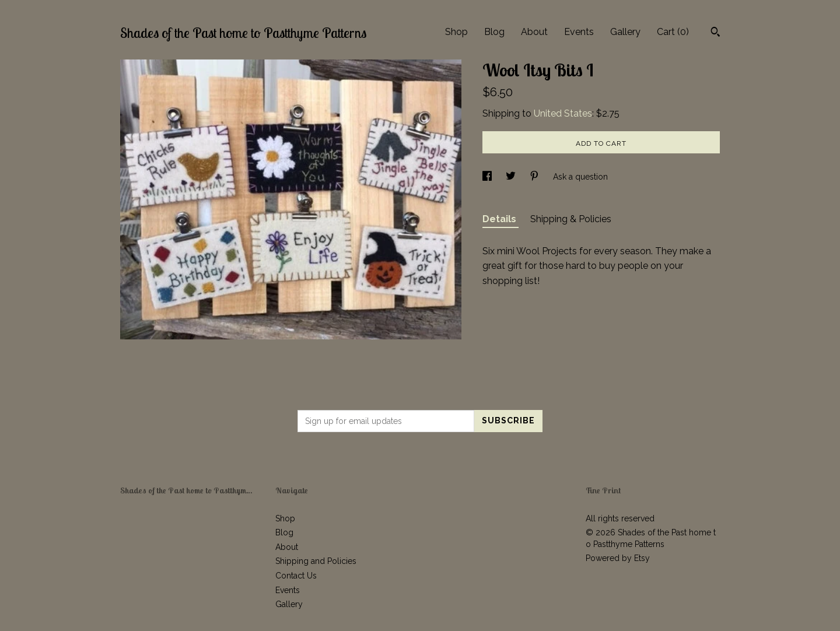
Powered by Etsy (618, 558)
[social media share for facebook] (488, 177)
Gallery (625, 32)
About (534, 32)
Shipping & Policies (571, 219)
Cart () (673, 32)
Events (579, 32)
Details (501, 219)
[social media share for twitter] (512, 177)
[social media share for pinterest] (535, 177)
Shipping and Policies (316, 561)
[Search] (715, 33)
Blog (494, 32)
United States (563, 113)
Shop (456, 32)
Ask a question (580, 177)
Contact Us (296, 576)
